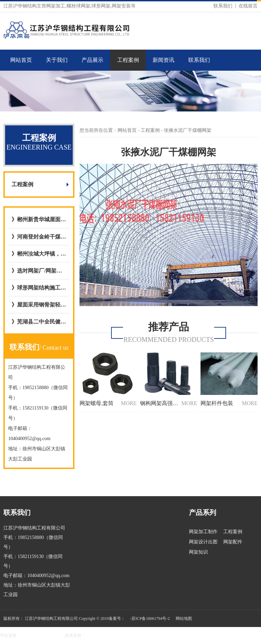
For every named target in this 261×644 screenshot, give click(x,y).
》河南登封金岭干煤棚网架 (39, 237)
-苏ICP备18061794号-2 (150, 619)
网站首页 (21, 60)
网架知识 (198, 552)
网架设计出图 (203, 542)
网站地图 (184, 619)
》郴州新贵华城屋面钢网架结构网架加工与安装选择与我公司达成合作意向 (39, 219)
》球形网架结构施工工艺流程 (39, 288)
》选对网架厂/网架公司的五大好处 (39, 271)
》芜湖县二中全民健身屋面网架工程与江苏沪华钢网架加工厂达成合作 (39, 322)
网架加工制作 (203, 532)
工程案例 (128, 60)
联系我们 (223, 6)
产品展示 (92, 60)
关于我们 (57, 60)
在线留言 (248, 6)
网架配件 (233, 542)
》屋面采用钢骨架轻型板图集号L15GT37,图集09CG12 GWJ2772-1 (39, 305)
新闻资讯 (163, 60)
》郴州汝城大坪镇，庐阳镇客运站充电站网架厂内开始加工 (39, 254)
